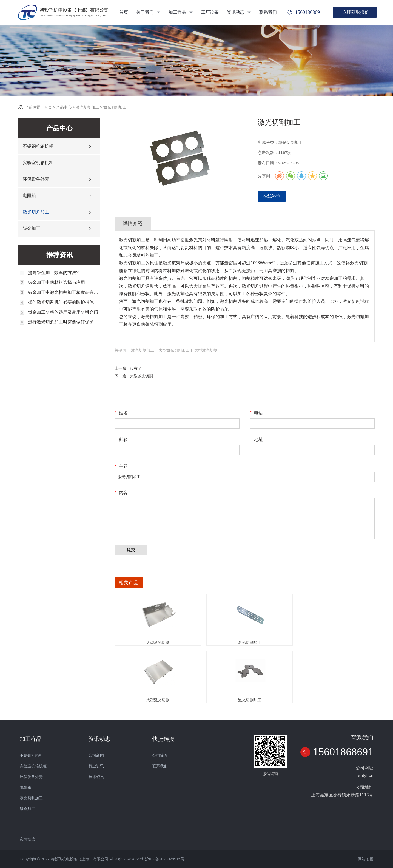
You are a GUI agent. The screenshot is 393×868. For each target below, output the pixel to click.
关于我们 (148, 12)
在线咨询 (272, 196)
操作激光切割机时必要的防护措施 (61, 302)
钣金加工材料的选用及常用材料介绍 (63, 312)
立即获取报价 (356, 12)
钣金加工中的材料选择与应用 (56, 283)
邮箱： (126, 439)
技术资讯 (96, 777)
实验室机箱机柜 (38, 163)
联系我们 (268, 12)
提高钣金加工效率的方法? (53, 273)
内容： (123, 493)
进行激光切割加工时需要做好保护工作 (64, 322)
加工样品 (181, 12)
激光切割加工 (87, 107)
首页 (124, 12)
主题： (123, 466)
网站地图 (366, 859)
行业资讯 (96, 766)
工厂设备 (210, 12)
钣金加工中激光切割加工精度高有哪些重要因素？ (64, 292)
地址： (261, 439)
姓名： (123, 413)
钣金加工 (32, 228)
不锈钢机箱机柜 (38, 146)
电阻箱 (29, 196)
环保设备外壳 (36, 179)
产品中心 (64, 107)
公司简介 (160, 755)
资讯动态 (239, 12)
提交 (131, 550)
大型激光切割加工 (174, 350)
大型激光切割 (206, 350)
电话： (258, 413)
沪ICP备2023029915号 (165, 859)
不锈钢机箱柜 (31, 755)
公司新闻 (96, 755)
